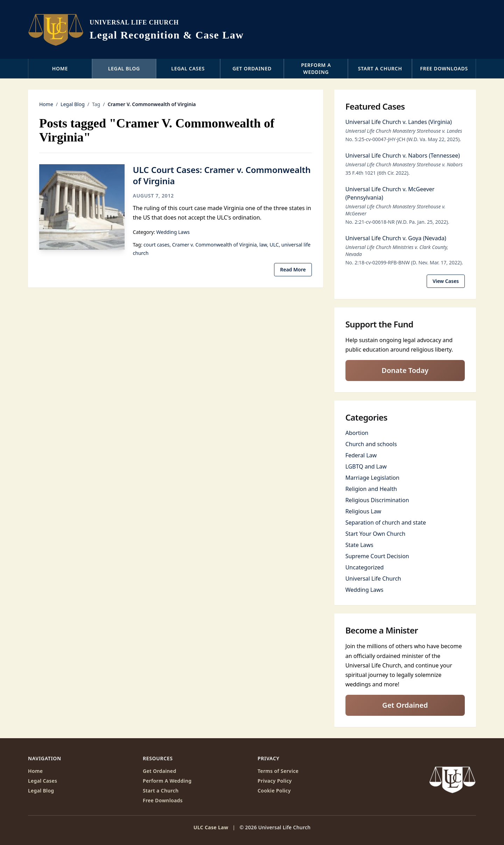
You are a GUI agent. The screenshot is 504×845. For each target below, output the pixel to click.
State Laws (359, 545)
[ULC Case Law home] (136, 29)
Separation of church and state (386, 522)
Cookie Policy (274, 791)
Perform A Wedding (167, 781)
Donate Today (405, 370)
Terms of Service (278, 771)
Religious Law (363, 511)
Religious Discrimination (377, 500)
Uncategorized (365, 567)
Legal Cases (188, 68)
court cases (156, 245)
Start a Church (380, 68)
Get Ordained (252, 68)
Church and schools (371, 444)
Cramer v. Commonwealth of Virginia (215, 245)
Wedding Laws (173, 232)
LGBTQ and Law (366, 466)
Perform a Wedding (316, 68)
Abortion (357, 433)
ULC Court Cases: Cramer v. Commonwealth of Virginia (222, 175)
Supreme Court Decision (377, 556)
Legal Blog (124, 68)
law (263, 245)
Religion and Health (371, 489)
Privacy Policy (275, 781)
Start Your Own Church (376, 534)
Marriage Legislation (372, 478)
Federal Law (361, 455)
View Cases (446, 281)
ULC (274, 245)
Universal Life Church (373, 579)
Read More (293, 269)
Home (60, 68)
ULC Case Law (211, 827)
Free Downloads (444, 68)
